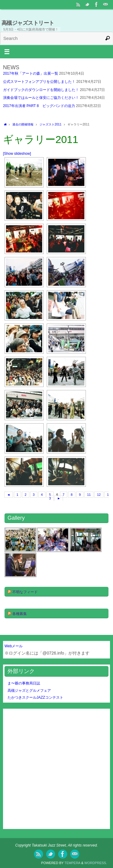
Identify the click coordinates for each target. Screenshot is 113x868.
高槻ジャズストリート (28, 23)
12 (99, 495)
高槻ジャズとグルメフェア (29, 691)
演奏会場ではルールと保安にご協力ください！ (41, 98)
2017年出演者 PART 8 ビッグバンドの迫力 (39, 106)
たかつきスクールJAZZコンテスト (35, 697)
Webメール (14, 646)
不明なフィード (25, 592)
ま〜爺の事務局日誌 (24, 683)
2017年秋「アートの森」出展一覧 (31, 73)
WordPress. (96, 863)
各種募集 (20, 614)
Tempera (72, 863)
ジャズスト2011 (50, 124)
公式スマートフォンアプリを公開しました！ (39, 82)
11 (89, 495)
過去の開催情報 (23, 124)
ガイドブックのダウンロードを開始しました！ (41, 90)
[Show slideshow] (17, 154)
